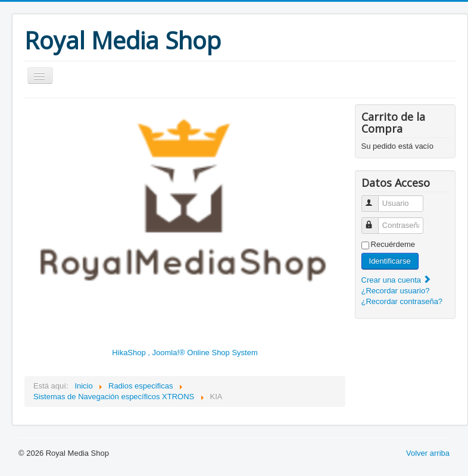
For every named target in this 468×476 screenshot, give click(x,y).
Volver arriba (428, 453)
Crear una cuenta (397, 280)
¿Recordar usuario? (396, 291)
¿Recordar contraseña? (402, 301)
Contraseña (375, 220)
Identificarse (390, 261)
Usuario (375, 198)
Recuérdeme (393, 244)
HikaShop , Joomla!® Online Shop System (185, 353)
